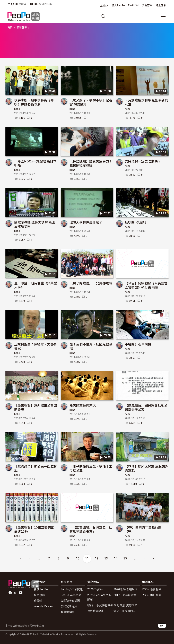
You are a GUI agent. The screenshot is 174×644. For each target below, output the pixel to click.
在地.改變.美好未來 (125, 605)
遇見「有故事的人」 (126, 611)
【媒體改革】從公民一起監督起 (36, 468)
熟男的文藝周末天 (83, 405)
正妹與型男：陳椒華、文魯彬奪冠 (36, 346)
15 (125, 558)
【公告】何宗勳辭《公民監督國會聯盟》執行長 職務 (146, 285)
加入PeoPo (118, 5)
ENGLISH (133, 5)
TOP (162, 626)
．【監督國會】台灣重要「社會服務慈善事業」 (91, 529)
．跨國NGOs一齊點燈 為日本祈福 (35, 163)
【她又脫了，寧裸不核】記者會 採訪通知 (91, 102)
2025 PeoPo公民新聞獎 (99, 597)
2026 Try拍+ (95, 589)
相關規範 (39, 595)
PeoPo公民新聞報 (72, 589)
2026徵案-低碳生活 (125, 589)
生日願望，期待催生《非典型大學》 (36, 285)
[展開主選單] (163, 16)
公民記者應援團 (70, 601)
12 (97, 558)
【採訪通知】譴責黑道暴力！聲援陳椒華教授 (91, 163)
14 (116, 558)
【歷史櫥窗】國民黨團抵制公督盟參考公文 (146, 407)
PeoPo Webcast (71, 595)
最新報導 (22, 28)
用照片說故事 (96, 611)
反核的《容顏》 (136, 222)
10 (78, 558)
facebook (10, 593)
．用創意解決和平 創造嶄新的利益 (147, 102)
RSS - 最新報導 (152, 589)
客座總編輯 (68, 612)
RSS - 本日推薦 (152, 595)
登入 (106, 5)
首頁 (10, 28)
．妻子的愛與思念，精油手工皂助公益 (91, 468)
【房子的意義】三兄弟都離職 (91, 283)
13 (106, 558)
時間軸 (38, 601)
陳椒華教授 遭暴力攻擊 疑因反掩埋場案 (35, 224)
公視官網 (147, 5)
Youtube (21, 593)
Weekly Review (43, 606)
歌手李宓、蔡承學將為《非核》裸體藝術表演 (34, 102)
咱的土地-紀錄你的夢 (100, 605)
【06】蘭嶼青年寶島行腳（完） (143, 529)
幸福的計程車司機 (138, 344)
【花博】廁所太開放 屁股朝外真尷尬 (147, 468)
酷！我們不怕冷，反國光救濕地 (91, 346)
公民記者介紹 (69, 606)
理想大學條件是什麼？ (86, 222)
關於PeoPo (41, 589)
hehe (17, 109)
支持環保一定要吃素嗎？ (143, 161)
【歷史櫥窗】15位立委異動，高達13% (36, 529)
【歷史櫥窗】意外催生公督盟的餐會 (36, 407)
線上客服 (161, 5)
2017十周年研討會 (125, 595)
